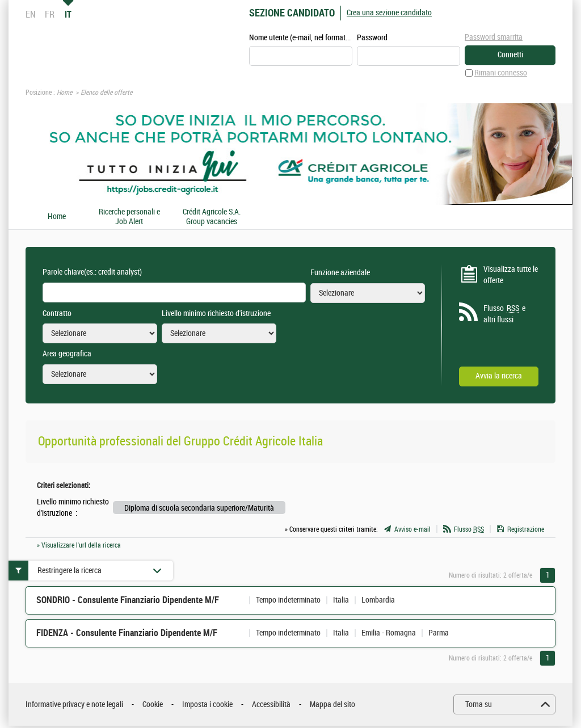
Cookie (153, 704)
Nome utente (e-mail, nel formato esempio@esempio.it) (301, 38)
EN (31, 14)
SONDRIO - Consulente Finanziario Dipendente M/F (128, 600)
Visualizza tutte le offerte (511, 275)
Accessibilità (271, 704)
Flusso (469, 529)
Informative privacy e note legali (74, 704)
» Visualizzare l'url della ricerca (79, 545)
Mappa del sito (332, 704)
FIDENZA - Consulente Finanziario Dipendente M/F (127, 633)
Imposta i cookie (207, 704)
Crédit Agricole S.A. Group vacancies (212, 217)
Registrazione (526, 529)
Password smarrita (494, 37)
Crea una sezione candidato (389, 13)
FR (50, 14)
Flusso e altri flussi (504, 314)
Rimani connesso (501, 73)
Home (64, 92)
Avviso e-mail (412, 529)
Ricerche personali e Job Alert (129, 217)
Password (372, 38)
